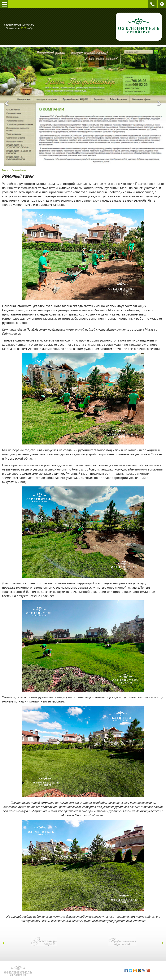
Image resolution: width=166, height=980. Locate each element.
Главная (6, 170)
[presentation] (7, 104)
